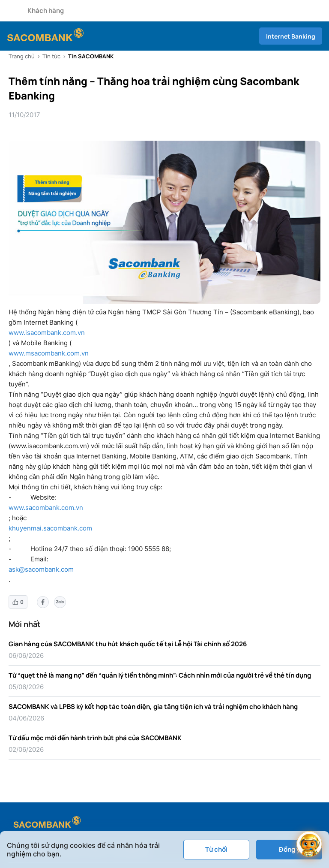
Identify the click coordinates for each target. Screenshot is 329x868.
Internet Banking (291, 36)
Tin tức (51, 56)
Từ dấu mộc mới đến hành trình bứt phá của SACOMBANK (95, 738)
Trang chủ (22, 56)
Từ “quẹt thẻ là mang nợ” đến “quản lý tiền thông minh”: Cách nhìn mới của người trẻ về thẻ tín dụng (160, 675)
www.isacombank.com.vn (47, 333)
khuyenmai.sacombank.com (50, 528)
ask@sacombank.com (41, 569)
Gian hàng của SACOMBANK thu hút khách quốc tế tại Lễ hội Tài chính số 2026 (128, 644)
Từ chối (216, 849)
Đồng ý (289, 849)
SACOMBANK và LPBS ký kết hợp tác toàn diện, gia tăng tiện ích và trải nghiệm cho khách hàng (153, 707)
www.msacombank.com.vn (49, 353)
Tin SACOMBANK (91, 56)
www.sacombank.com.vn (46, 508)
